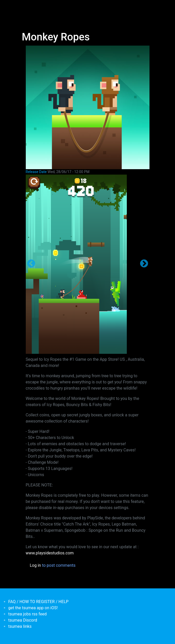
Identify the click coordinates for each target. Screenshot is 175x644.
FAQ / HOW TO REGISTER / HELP (38, 602)
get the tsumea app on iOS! (33, 608)
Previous (31, 264)
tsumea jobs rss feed (27, 614)
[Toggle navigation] (25, 7)
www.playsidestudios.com (50, 553)
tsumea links (20, 626)
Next (144, 264)
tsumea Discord (23, 620)
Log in (35, 565)
